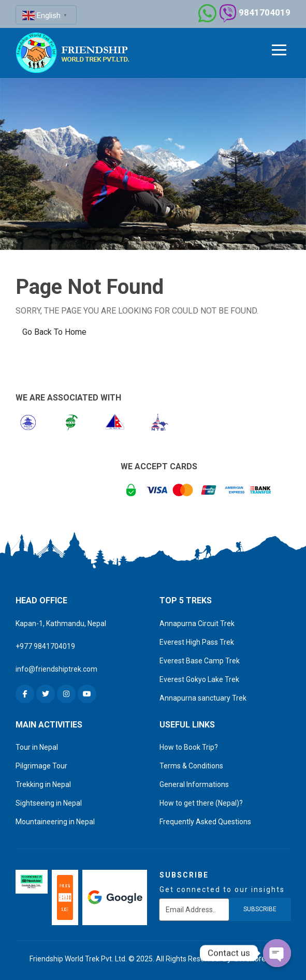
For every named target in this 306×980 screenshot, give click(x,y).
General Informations (194, 784)
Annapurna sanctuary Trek (203, 698)
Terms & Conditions (191, 766)
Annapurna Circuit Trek (197, 623)
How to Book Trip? (189, 747)
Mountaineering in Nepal (55, 822)
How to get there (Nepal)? (201, 803)
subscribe (260, 909)
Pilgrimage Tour (41, 766)
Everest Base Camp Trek (200, 661)
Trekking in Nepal (43, 784)
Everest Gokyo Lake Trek (199, 679)
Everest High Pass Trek (197, 642)
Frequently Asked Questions (205, 822)
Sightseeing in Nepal (49, 803)
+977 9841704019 (45, 646)
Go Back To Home (54, 332)
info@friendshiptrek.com (56, 669)
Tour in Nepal (37, 747)
